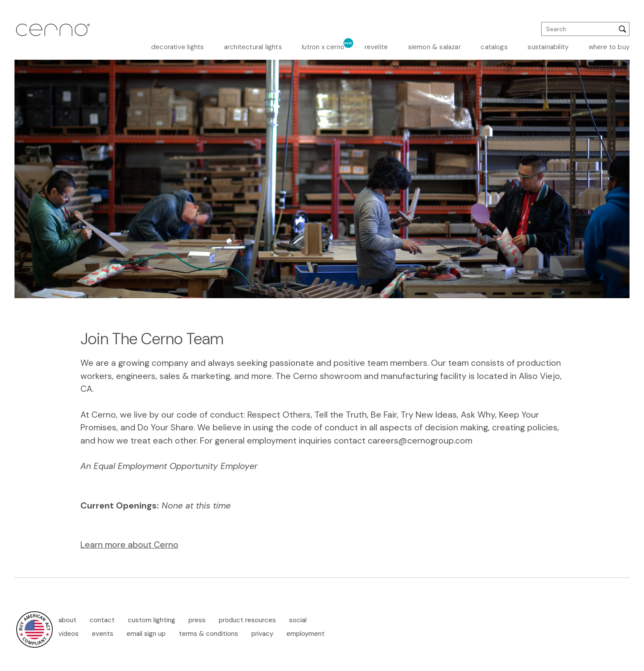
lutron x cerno (323, 47)
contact (102, 620)
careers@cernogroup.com (420, 441)
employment (306, 634)
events (103, 634)
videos (69, 634)
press (197, 620)
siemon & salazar (434, 47)
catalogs (494, 47)
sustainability (548, 47)
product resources (247, 620)
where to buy (609, 47)
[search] (585, 29)
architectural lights (253, 47)
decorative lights (177, 47)
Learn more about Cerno (129, 545)
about (67, 620)
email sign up (146, 634)
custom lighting (152, 620)
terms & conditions (208, 634)
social (298, 620)
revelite (376, 47)
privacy (262, 634)
